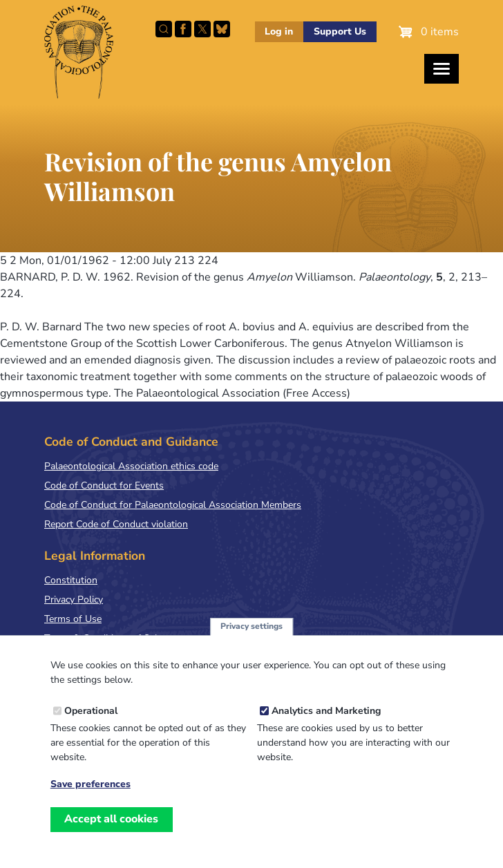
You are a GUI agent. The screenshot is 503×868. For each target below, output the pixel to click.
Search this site (164, 29)
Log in (279, 31)
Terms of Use (73, 619)
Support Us (340, 31)
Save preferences (91, 799)
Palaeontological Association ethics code (131, 466)
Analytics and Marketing (326, 725)
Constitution (71, 580)
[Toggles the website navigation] (442, 69)
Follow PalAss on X (202, 29)
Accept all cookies (111, 833)
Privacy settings (251, 641)
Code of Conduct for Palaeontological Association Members (173, 505)
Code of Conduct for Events (104, 485)
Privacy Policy (74, 600)
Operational (91, 725)
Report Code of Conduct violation (116, 524)
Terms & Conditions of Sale (103, 638)
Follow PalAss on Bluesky (222, 29)
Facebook (183, 29)
